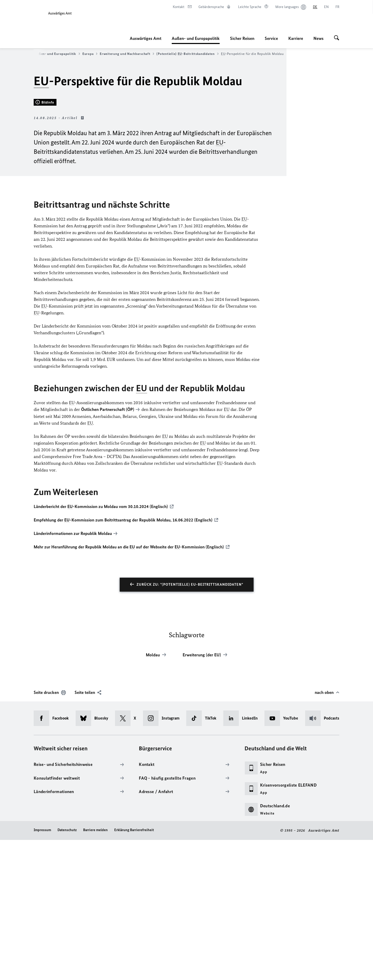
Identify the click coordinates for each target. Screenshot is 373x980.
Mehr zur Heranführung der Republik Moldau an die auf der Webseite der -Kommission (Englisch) (129, 687)
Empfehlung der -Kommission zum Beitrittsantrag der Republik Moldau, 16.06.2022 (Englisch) (123, 661)
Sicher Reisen (242, 38)
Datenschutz (67, 970)
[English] (326, 7)
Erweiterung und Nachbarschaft (127, 54)
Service (271, 38)
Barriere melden (95, 970)
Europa (90, 54)
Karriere (296, 38)
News (318, 38)
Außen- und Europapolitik (196, 38)
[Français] (337, 7)
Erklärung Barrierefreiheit (134, 970)
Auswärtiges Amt (146, 38)
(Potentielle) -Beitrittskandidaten (187, 54)
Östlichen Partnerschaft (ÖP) (108, 551)
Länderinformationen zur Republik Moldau (73, 674)
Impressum (42, 970)
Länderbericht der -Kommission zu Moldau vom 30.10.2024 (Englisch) (101, 648)
